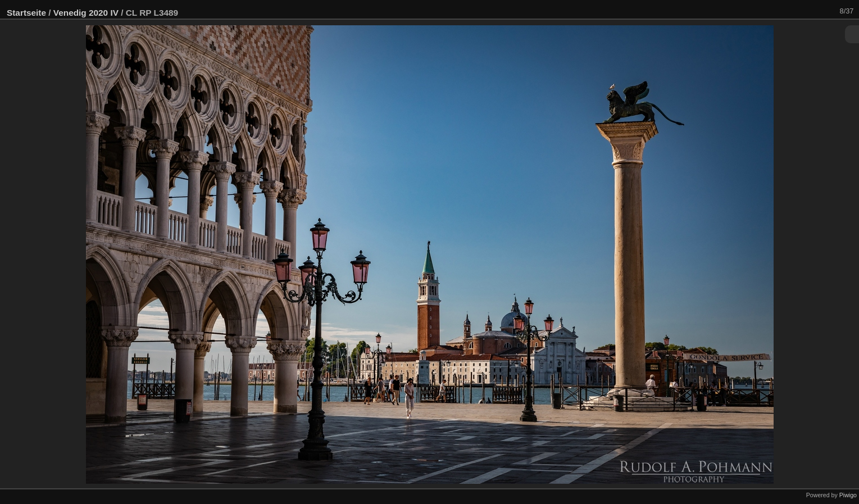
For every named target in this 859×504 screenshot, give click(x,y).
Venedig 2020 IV (86, 13)
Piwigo (848, 495)
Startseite (26, 13)
